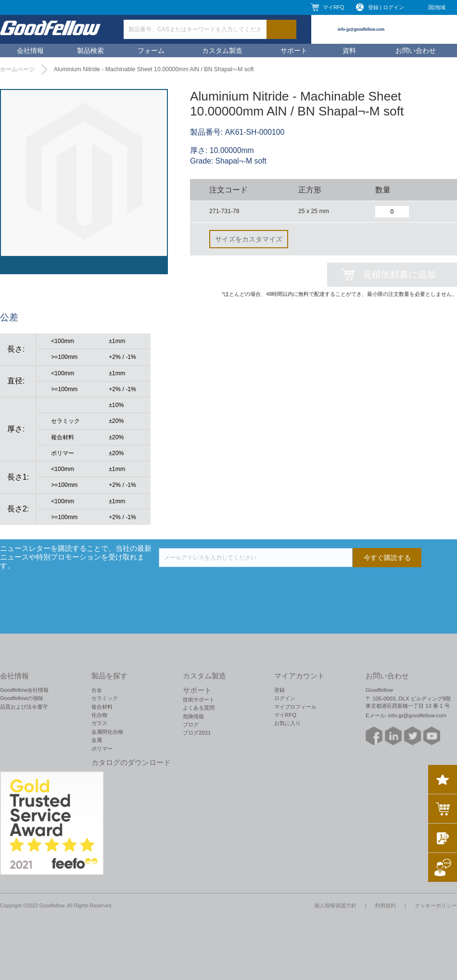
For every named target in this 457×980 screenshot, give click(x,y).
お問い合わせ (416, 51)
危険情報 (193, 716)
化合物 (99, 715)
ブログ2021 (197, 733)
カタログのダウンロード (131, 763)
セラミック (105, 698)
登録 (279, 690)
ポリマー (102, 749)
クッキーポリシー (436, 905)
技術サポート (199, 700)
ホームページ (17, 69)
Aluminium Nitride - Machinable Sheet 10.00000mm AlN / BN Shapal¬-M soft (154, 69)
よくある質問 (199, 708)
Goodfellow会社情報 (24, 690)
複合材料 (102, 707)
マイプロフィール (295, 707)
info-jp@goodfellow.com (361, 29)
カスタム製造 (222, 51)
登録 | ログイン (386, 7)
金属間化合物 (107, 732)
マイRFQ (333, 7)
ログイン (285, 698)
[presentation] (232, 586)
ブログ (191, 725)
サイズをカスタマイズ (249, 239)
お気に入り (287, 723)
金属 (97, 740)
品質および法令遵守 (24, 707)
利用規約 (385, 905)
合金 (97, 690)
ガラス (99, 723)
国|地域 (437, 7)
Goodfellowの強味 (22, 698)
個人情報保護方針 (335, 905)
